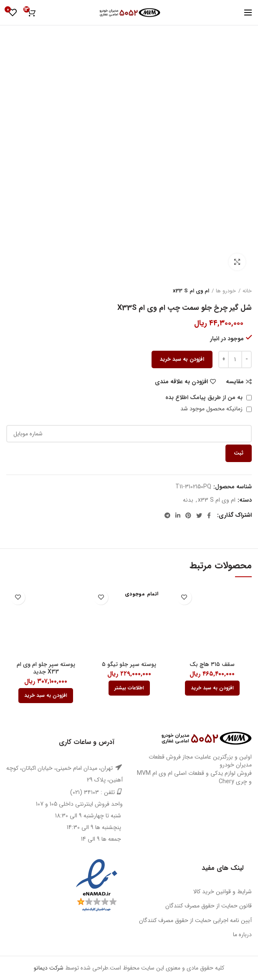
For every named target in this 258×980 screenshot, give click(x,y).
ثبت (239, 453)
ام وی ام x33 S (191, 291)
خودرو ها (226, 291)
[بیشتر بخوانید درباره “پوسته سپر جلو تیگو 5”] (129, 688)
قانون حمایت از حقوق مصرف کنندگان (209, 906)
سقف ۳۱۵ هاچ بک (212, 664)
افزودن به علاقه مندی (181, 382)
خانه (247, 291)
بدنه (188, 500)
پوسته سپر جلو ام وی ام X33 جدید (46, 668)
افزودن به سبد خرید (182, 359)
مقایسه (235, 382)
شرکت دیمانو (49, 968)
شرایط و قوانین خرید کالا (223, 892)
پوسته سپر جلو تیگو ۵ (129, 664)
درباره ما (242, 935)
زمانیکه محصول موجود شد (216, 409)
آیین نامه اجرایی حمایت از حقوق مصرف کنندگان (195, 920)
